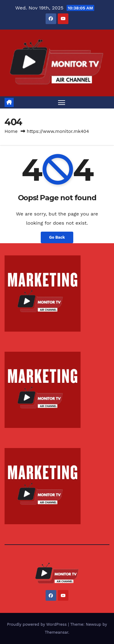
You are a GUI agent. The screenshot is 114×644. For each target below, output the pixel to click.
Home (11, 131)
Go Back (57, 237)
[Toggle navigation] (62, 102)
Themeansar (56, 632)
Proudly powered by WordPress (38, 624)
